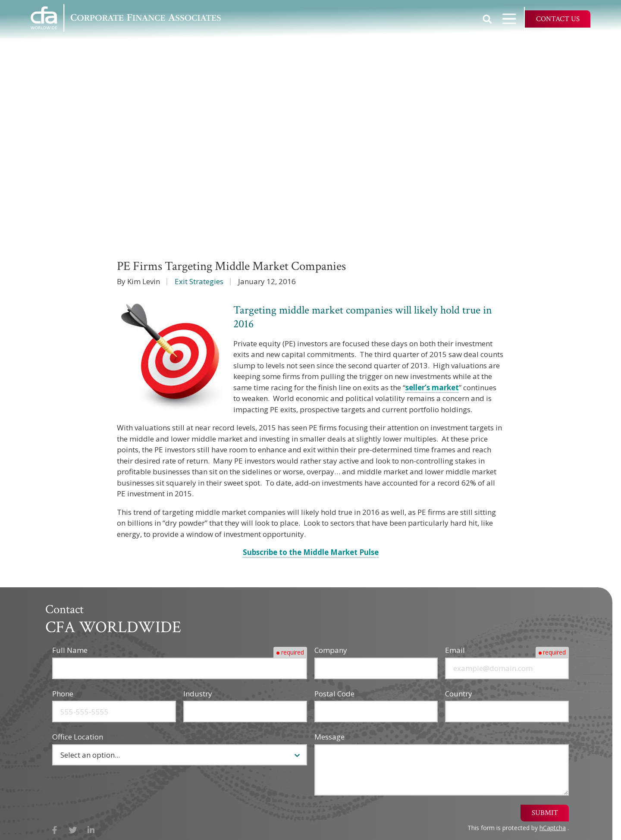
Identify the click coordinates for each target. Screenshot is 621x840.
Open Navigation (513, 19)
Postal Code (334, 694)
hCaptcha (553, 828)
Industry (198, 694)
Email (455, 650)
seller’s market (432, 387)
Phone (63, 694)
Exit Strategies (199, 281)
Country (459, 694)
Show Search (487, 19)
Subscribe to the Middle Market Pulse (311, 552)
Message (329, 737)
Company (331, 650)
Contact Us (558, 19)
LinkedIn (91, 830)
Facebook (55, 830)
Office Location (78, 737)
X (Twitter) (73, 830)
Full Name (70, 650)
